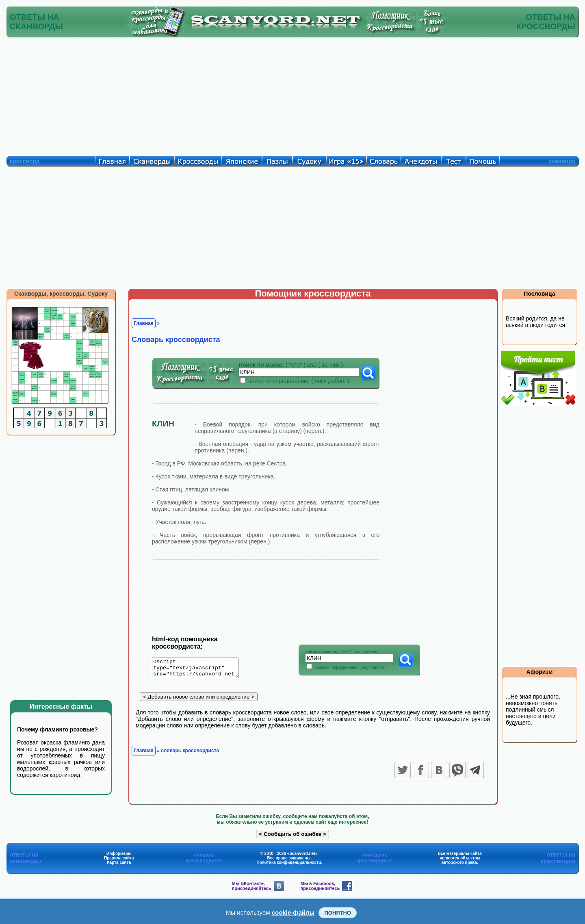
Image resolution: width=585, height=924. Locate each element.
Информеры (119, 856)
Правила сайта (119, 861)
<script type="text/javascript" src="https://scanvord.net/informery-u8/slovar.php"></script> (200, 669)
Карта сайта (119, 865)
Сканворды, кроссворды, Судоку (61, 294)
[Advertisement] (292, 95)
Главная (144, 323)
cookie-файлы (293, 912)
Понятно (338, 913)
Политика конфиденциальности (289, 865)
